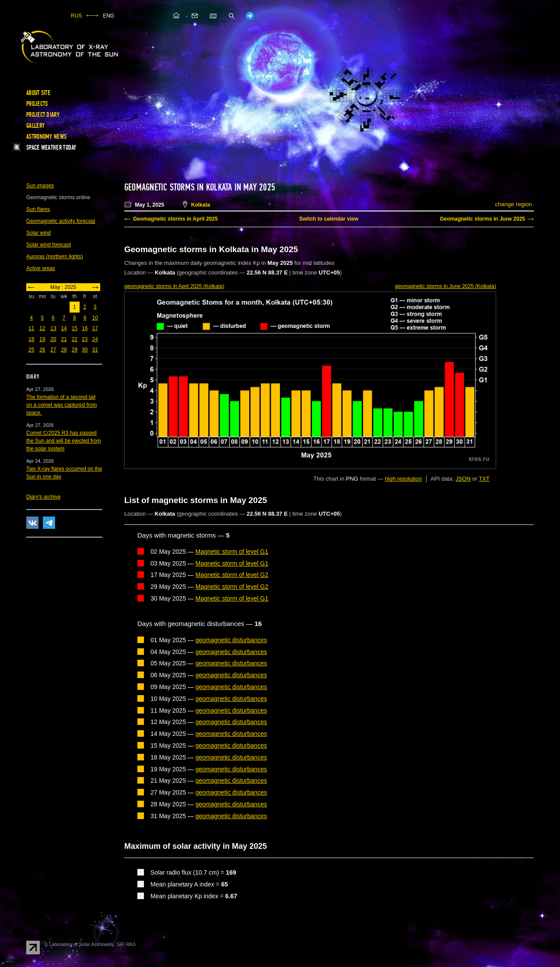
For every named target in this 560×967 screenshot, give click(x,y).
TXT (484, 479)
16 (85, 328)
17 (95, 328)
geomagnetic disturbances (231, 640)
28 (64, 350)
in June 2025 (446, 286)
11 (31, 328)
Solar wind (38, 233)
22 (75, 339)
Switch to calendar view (329, 219)
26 (42, 350)
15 (75, 328)
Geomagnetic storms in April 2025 (175, 219)
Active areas (41, 268)
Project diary (43, 115)
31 (95, 350)
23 (85, 339)
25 (31, 350)
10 (95, 318)
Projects (37, 104)
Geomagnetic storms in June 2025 (482, 219)
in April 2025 (174, 286)
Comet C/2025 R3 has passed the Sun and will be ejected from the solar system (64, 441)
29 (75, 350)
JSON (463, 479)
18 (31, 339)
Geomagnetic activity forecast (61, 221)
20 (53, 339)
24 (95, 339)
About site (38, 93)
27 (53, 350)
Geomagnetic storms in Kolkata (178, 187)
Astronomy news (46, 137)
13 (53, 328)
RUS (76, 16)
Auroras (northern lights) (54, 257)
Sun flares (38, 209)
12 (42, 328)
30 (85, 350)
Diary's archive (43, 497)
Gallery (35, 126)
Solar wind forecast (49, 245)
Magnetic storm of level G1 (232, 552)
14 (64, 328)
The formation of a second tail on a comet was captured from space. (61, 405)
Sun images (40, 186)
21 (64, 339)
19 (42, 339)
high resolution (404, 479)
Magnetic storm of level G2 (232, 575)
